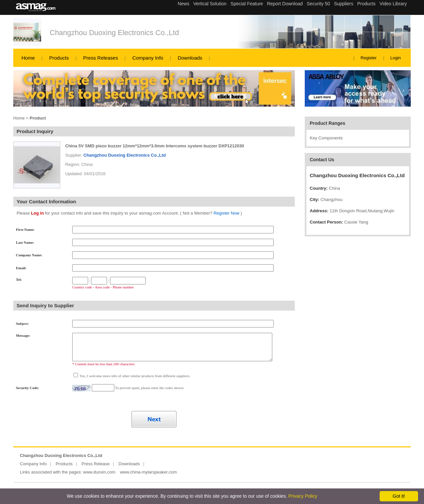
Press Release (96, 464)
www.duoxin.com (99, 472)
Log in (37, 213)
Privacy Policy (303, 496)
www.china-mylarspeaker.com (148, 472)
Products (59, 58)
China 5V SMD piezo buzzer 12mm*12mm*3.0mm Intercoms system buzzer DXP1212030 (155, 146)
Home (28, 58)
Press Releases (101, 58)
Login (396, 58)
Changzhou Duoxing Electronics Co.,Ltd (114, 33)
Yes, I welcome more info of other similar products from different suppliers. (135, 376)
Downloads (190, 58)
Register (369, 58)
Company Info (148, 58)
